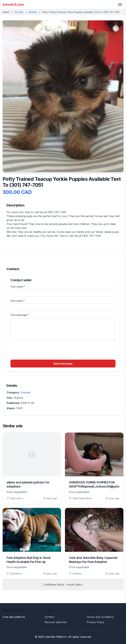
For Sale (19, 12)
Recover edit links (56, 622)
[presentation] (35, 351)
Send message (63, 364)
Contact (49, 617)
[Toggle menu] (120, 5)
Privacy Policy (95, 622)
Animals (33, 12)
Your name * (18, 287)
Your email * (18, 301)
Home (6, 12)
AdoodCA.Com (13, 5)
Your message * (20, 315)
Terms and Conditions (100, 617)
